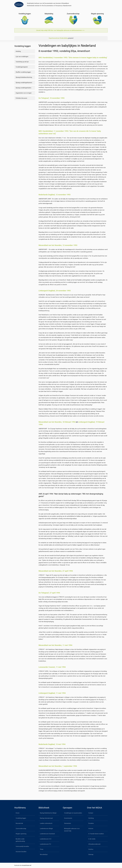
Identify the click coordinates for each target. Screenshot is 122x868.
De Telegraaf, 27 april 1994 (49, 593)
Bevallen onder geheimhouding (20, 840)
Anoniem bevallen (21, 852)
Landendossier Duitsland (47, 834)
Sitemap (91, 854)
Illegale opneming (21, 834)
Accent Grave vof (27, 865)
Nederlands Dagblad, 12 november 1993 (54, 195)
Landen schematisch (46, 823)
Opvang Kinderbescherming (24, 77)
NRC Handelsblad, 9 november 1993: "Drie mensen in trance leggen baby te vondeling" (73, 58)
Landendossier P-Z (45, 844)
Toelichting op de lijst (22, 62)
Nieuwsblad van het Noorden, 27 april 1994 (56, 571)
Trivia (42, 849)
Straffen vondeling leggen (23, 72)
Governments (68, 818)
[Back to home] (19, 4)
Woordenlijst (44, 854)
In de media (92, 839)
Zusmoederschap (21, 829)
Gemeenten (68, 823)
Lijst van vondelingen (22, 57)
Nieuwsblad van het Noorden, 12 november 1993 (58, 245)
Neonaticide (19, 823)
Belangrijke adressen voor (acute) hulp (72, 830)
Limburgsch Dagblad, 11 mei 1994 (52, 693)
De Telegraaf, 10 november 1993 (51, 98)
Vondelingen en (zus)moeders (73, 813)
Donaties (91, 823)
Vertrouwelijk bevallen (22, 846)
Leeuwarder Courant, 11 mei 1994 (52, 667)
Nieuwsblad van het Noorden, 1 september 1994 (58, 766)
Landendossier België (46, 829)
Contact (91, 813)
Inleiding (18, 51)
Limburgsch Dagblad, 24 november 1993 (55, 291)
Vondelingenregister (22, 67)
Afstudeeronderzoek (94, 844)
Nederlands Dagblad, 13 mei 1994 (52, 744)
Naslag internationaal (46, 818)
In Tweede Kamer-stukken (96, 834)
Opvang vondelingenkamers (24, 83)
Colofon (91, 849)
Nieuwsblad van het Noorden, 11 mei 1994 (55, 645)
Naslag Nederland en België (48, 813)
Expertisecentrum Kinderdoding (58, 38)
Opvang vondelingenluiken (23, 88)
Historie (91, 829)
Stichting (91, 818)
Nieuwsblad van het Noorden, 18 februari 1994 (57, 422)
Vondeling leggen (21, 818)
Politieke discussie (21, 98)
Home (18, 813)
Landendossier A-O (46, 839)
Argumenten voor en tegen (24, 93)
